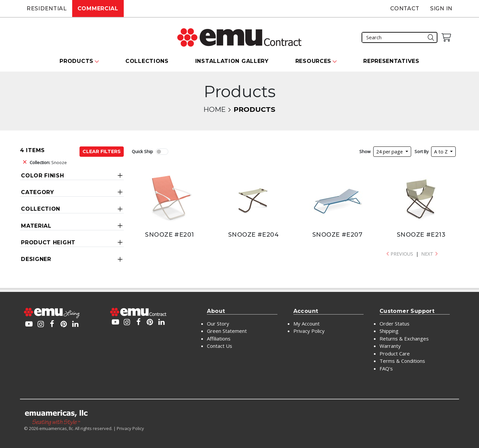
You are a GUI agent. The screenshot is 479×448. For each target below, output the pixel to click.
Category (38, 192)
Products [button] (77, 61)
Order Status (395, 324)
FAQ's (386, 368)
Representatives (391, 61)
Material (36, 226)
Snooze (48, 162)
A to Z (442, 152)
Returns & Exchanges (404, 338)
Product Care (395, 353)
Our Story (218, 324)
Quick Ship (142, 151)
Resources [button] (313, 61)
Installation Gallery (232, 61)
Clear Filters (102, 151)
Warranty (390, 346)
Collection (41, 209)
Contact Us (220, 346)
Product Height (48, 242)
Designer (36, 259)
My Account (307, 324)
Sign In (441, 8)
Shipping (389, 331)
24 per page (390, 152)
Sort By (421, 151)
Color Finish (42, 176)
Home (215, 109)
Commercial (98, 8)
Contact (405, 8)
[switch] (162, 152)
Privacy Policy (309, 331)
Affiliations (219, 338)
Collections (147, 61)
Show (365, 151)
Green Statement (227, 331)
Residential (47, 8)
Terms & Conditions (402, 361)
